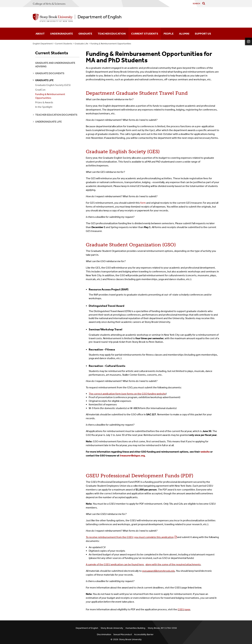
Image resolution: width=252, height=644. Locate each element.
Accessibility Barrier (144, 634)
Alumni (184, 34)
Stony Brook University (130, 639)
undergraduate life (48, 122)
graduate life (44, 80)
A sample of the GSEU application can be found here (115, 564)
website (205, 452)
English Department (43, 44)
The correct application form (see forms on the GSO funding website (127, 394)
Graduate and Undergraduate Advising (55, 65)
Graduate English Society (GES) (53, 85)
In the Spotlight (44, 107)
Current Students (145, 34)
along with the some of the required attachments (173, 564)
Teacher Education (112, 34)
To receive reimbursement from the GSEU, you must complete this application (130, 537)
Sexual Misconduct (123, 634)
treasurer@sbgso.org (132, 456)
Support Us (203, 34)
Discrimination (104, 634)
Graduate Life (81, 44)
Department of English (100, 17)
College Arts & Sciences (49, 4)
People (169, 34)
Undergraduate (62, 34)
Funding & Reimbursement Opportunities (111, 44)
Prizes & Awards (44, 102)
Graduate (85, 34)
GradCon (40, 90)
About (40, 34)
